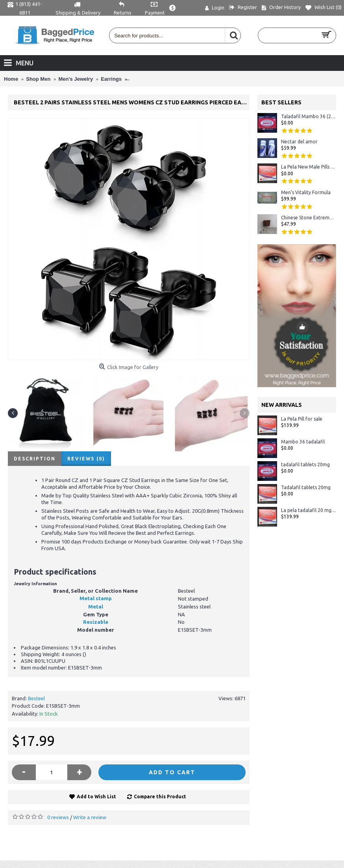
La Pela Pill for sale (302, 419)
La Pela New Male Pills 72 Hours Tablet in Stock (309, 167)
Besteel (36, 698)
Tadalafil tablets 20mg (306, 487)
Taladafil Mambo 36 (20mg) (309, 116)
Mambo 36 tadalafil (303, 442)
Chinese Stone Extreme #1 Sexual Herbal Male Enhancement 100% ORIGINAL (309, 218)
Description (35, 459)
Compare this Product (160, 797)
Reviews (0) (86, 459)
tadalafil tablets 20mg (305, 465)
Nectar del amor (299, 142)
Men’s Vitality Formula (306, 192)
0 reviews (58, 817)
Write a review (90, 817)
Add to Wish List (96, 797)
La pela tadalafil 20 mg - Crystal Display (309, 510)
